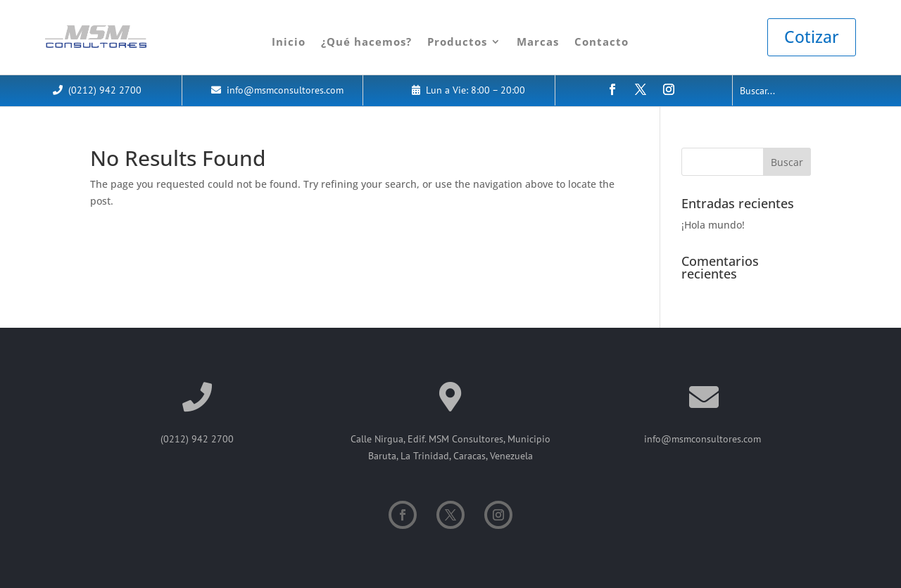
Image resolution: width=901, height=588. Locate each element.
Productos (457, 41)
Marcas (538, 41)
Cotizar (812, 37)
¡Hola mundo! (713, 225)
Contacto (601, 41)
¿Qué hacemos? (366, 41)
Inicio (289, 41)
